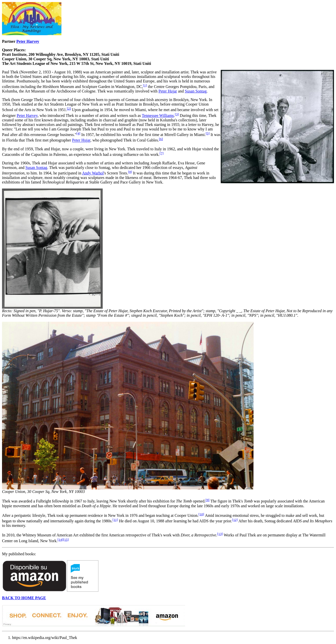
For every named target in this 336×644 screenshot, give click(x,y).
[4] (79, 133)
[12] (235, 520)
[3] (177, 114)
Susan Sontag (196, 91)
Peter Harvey (28, 41)
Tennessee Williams (158, 116)
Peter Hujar (168, 91)
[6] (161, 139)
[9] (207, 500)
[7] (162, 153)
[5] (208, 133)
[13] (220, 534)
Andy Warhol (93, 173)
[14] (60, 540)
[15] (66, 540)
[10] (201, 514)
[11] (115, 520)
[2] (69, 108)
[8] (130, 172)
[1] (145, 85)
